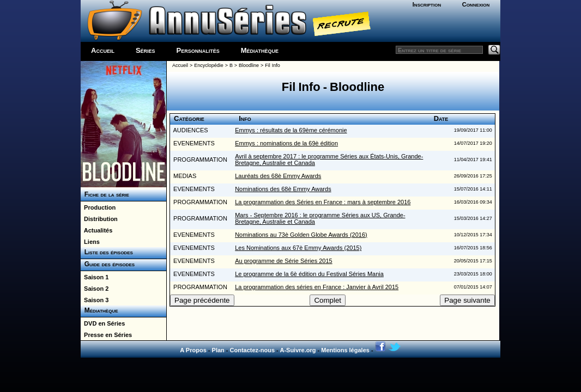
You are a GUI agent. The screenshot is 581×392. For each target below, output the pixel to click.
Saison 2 (95, 289)
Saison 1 (95, 277)
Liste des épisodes (107, 252)
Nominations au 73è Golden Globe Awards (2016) (301, 235)
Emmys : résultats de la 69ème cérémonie (291, 130)
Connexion (476, 4)
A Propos (193, 350)
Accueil (103, 50)
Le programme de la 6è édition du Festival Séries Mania (309, 274)
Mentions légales (345, 350)
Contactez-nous (253, 350)
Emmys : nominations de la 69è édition (286, 143)
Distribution (99, 219)
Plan (218, 350)
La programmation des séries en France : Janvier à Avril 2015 (317, 287)
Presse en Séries (106, 335)
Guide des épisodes (108, 264)
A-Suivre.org (298, 350)
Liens (90, 242)
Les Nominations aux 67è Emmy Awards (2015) (298, 248)
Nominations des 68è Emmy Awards (283, 189)
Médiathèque (260, 50)
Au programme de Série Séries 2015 (284, 261)
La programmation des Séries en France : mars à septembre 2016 (323, 202)
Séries (146, 50)
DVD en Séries (103, 323)
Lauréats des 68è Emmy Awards (278, 176)
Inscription (427, 4)
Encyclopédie (209, 65)
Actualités (96, 230)
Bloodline (249, 65)
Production (98, 207)
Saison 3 (95, 300)
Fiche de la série (105, 194)
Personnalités (198, 50)
